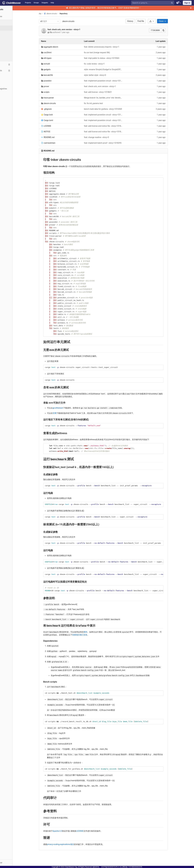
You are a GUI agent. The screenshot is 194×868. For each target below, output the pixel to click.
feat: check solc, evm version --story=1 (72, 29)
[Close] (191, 8)
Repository (72, 14)
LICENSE (88, 831)
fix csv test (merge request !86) (106, 52)
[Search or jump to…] (153, 3)
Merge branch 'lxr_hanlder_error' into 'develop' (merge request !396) (112, 98)
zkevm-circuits (77, 21)
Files (7, 28)
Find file (149, 21)
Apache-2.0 (66, 831)
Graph (8, 53)
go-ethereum (66, 408)
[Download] (160, 21)
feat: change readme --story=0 (105, 137)
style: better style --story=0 (104, 75)
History (139, 21)
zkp (49, 14)
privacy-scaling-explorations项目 (69, 844)
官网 (63, 413)
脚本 (94, 632)
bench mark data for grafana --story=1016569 (112, 109)
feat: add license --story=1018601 (106, 92)
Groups (36, 3)
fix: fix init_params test (102, 103)
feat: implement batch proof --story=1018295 (111, 143)
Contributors (11, 48)
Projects (28, 3)
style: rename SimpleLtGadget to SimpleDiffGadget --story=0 (112, 69)
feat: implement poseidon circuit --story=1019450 (112, 81)
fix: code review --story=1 (103, 64)
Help (52, 3)
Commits (9, 33)
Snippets (45, 3)
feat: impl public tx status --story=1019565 (110, 58)
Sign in (187, 3)
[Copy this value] (172, 30)
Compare (9, 58)
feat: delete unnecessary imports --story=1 (110, 47)
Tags (7, 43)
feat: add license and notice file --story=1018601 (112, 126)
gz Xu (58, 32)
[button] (15, 863)
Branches (9, 38)
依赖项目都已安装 (88, 635)
